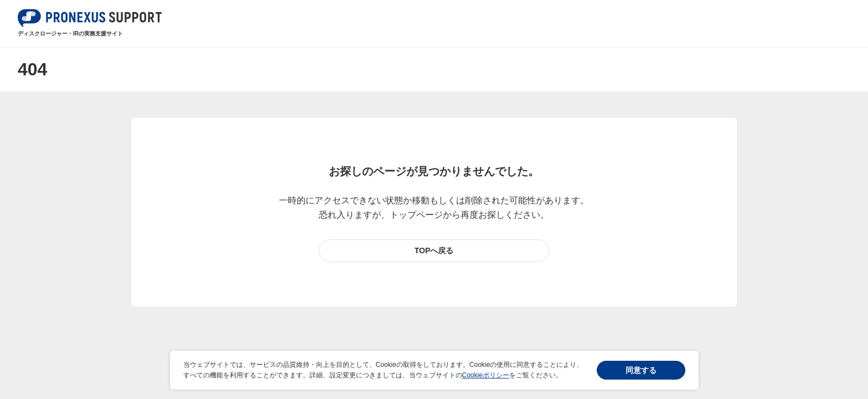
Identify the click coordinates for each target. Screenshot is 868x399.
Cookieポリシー (486, 375)
